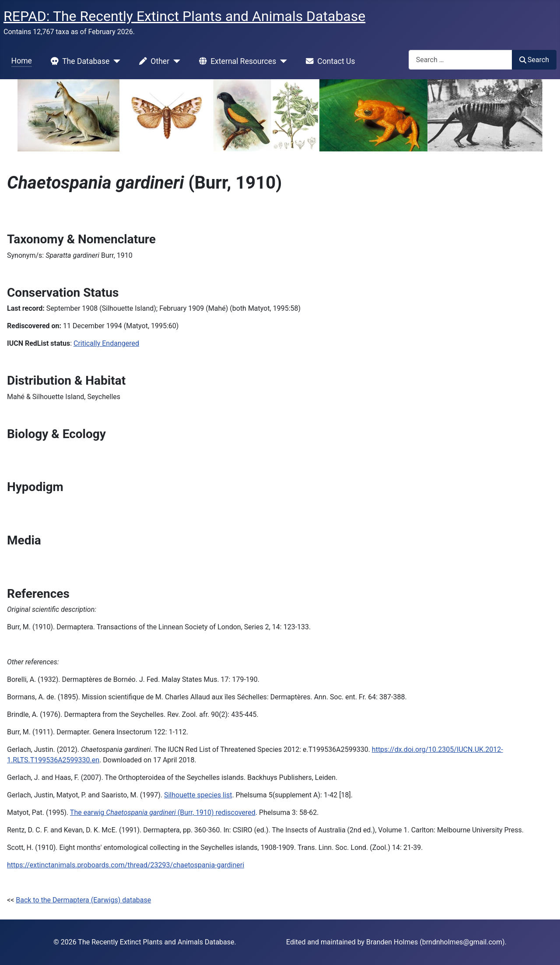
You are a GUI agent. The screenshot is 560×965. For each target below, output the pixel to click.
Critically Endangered (106, 343)
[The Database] (115, 61)
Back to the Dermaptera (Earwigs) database (83, 900)
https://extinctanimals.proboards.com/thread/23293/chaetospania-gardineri (126, 865)
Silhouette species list (198, 795)
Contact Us (329, 61)
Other (152, 61)
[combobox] (460, 60)
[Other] (175, 61)
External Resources (236, 61)
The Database (78, 61)
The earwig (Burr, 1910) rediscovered (163, 812)
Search (534, 60)
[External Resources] (282, 61)
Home (22, 61)
